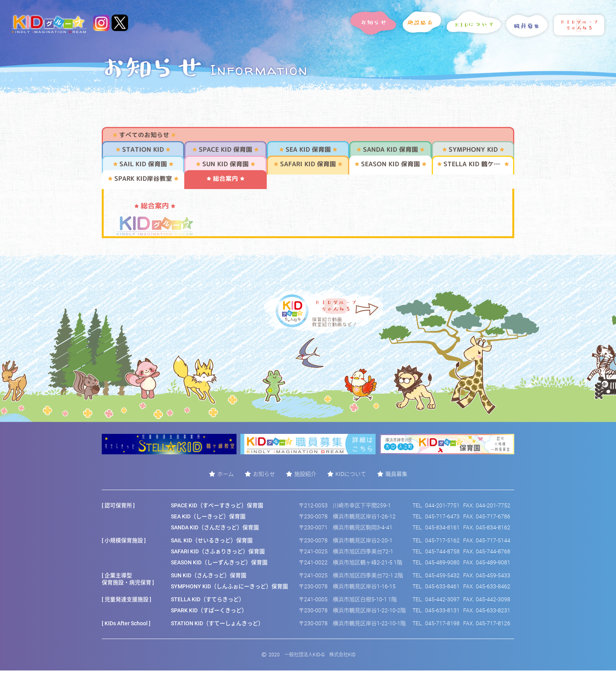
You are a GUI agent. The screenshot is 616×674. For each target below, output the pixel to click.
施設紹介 (305, 477)
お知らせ (264, 477)
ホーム (225, 477)
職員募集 (396, 477)
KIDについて (351, 477)
